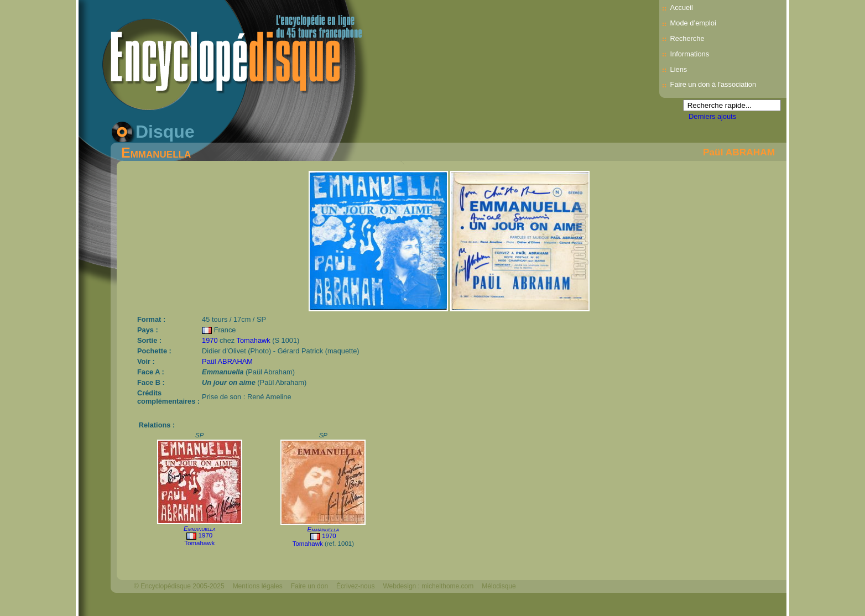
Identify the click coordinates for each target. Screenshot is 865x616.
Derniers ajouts (712, 116)
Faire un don (309, 586)
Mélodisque (499, 586)
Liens (679, 69)
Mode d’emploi (693, 23)
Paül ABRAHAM (739, 152)
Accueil (682, 7)
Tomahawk (253, 340)
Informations (690, 54)
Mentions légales (258, 586)
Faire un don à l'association (713, 84)
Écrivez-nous (355, 586)
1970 (210, 340)
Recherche (687, 38)
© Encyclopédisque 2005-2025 (179, 586)
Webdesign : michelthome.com (428, 586)
